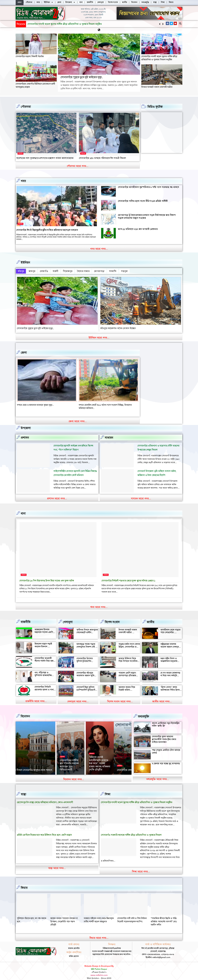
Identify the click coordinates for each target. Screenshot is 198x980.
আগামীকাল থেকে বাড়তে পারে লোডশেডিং (170, 627)
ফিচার (24, 884)
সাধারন (109, 434)
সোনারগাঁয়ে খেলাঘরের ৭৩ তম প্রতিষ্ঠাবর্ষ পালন (40, 766)
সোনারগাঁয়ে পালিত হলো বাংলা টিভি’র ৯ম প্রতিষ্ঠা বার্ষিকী (143, 201)
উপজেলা (26, 424)
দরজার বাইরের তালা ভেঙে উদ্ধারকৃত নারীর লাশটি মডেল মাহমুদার (132, 916)
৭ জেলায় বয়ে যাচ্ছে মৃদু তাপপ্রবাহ (166, 759)
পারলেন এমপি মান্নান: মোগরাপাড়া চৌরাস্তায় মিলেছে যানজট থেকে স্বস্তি (129, 671)
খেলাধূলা (68, 618)
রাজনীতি (26, 618)
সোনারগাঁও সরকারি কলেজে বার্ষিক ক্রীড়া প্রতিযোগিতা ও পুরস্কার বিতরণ (131, 831)
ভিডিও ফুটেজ (155, 107)
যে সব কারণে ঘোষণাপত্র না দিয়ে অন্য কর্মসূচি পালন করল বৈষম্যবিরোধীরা (170, 673)
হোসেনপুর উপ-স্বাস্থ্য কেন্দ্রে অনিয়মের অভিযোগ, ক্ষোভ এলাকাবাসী (45, 798)
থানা (23, 509)
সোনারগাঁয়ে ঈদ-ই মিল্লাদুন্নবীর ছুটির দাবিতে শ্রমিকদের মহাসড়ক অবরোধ (47, 230)
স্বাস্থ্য (23, 790)
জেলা (24, 352)
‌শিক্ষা (108, 790)
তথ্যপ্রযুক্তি (143, 712)
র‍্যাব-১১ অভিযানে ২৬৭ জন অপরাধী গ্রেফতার (138, 229)
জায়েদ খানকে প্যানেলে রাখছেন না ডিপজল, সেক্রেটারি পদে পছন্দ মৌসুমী (97, 917)
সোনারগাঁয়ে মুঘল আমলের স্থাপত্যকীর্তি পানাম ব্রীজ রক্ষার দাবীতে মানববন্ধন (164, 735)
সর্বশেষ (20, 153)
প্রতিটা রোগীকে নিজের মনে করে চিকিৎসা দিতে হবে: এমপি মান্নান (44, 831)
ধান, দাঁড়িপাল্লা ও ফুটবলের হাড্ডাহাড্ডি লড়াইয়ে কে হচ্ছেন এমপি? (43, 672)
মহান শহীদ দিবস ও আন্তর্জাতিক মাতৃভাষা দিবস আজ (169, 657)
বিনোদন (25, 712)
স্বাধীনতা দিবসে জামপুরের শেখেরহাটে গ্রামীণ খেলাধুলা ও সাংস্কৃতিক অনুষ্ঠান (87, 630)
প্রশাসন (25, 434)
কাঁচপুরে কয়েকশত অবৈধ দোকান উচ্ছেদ (118, 327)
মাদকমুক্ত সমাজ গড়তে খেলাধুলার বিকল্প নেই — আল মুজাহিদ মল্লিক (87, 643)
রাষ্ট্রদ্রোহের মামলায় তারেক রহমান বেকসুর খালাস (170, 643)
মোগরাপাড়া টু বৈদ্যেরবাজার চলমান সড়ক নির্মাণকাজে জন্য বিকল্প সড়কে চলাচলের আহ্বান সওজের (147, 216)
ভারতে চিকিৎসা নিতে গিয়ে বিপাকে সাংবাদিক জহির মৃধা (128, 657)
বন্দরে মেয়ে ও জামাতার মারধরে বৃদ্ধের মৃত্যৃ (96, 404)
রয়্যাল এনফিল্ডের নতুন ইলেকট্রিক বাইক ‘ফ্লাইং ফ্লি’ (166, 720)
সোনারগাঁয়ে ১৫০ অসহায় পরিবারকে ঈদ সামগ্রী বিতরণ (102, 158)
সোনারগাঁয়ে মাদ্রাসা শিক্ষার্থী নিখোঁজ (30, 56)
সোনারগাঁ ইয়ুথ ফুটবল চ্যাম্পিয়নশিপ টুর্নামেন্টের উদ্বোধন (86, 686)
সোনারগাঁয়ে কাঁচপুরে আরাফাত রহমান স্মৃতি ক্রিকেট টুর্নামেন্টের (85, 671)
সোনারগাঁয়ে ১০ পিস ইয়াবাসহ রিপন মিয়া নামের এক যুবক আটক (47, 577)
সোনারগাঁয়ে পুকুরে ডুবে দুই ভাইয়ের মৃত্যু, (46, 24)
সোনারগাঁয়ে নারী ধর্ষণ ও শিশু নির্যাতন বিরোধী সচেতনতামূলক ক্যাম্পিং (165, 916)
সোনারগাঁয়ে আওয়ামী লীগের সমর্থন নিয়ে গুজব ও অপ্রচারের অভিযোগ (45, 657)
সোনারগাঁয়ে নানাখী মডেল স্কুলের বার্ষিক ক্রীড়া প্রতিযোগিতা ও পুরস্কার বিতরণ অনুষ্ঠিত (159, 58)
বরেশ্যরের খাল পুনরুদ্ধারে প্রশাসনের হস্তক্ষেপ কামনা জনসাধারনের (45, 158)
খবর (23, 181)
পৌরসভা (26, 107)
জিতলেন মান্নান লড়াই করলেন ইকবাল (43, 641)
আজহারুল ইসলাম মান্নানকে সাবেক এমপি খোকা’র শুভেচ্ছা (44, 628)
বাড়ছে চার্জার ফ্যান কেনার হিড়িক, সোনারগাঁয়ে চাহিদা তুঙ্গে (129, 643)
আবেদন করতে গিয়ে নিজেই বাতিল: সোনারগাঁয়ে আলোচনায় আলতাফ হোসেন (128, 687)
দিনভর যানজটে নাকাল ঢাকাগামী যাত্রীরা (157, 87)
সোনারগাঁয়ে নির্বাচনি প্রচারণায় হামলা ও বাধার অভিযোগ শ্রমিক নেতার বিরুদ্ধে (45, 687)
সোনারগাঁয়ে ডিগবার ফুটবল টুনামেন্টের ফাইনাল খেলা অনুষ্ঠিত (86, 657)
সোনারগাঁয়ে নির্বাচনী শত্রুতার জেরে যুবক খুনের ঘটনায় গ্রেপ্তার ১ (128, 577)
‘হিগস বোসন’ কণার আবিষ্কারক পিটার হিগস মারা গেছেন (170, 686)
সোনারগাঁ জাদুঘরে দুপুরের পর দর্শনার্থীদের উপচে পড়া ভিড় (88, 762)
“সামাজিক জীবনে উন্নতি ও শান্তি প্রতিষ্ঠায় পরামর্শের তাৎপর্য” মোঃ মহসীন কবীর (30, 917)
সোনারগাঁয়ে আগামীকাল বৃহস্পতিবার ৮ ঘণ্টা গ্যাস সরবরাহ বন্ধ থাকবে (148, 187)
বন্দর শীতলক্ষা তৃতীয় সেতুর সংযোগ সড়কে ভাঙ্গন (37, 404)
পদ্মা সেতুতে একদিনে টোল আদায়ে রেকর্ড (166, 747)
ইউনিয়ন (25, 262)
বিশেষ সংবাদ (112, 618)
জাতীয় (151, 618)
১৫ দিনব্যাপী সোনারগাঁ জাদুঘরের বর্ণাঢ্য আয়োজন (117, 762)
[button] (163, 24)
